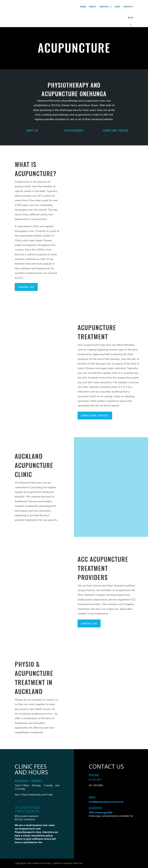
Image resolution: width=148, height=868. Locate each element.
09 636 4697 (95, 780)
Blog (131, 18)
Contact (128, 7)
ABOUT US (32, 131)
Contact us (26, 287)
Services (104, 7)
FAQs (117, 7)
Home (83, 7)
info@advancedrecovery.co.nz (106, 802)
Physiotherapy (74, 131)
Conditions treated (95, 415)
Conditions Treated (116, 131)
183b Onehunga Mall (101, 812)
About (93, 7)
